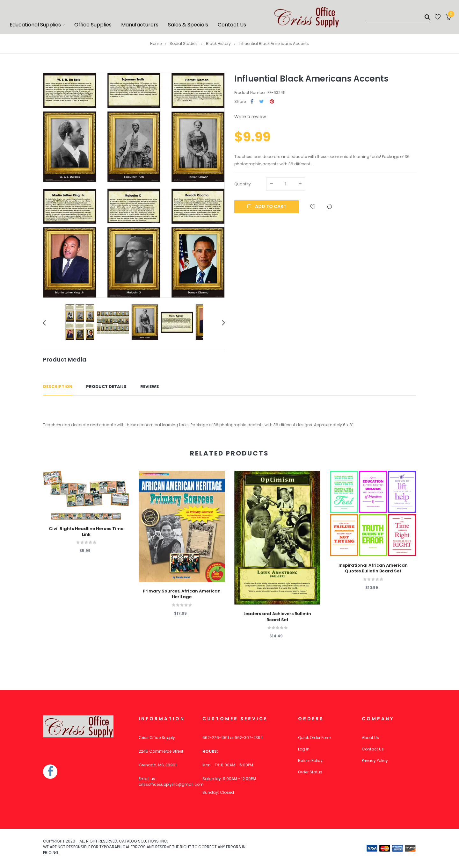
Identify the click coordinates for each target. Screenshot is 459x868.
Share (252, 102)
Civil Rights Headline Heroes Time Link (86, 532)
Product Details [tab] (106, 387)
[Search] (398, 17)
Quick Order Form (315, 738)
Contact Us (373, 749)
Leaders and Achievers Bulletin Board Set (277, 617)
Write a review (250, 117)
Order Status (310, 772)
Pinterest (272, 102)
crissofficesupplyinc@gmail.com (171, 784)
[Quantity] (286, 184)
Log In (304, 749)
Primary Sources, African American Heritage (182, 594)
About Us (370, 738)
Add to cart (267, 206)
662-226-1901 (216, 738)
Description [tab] (58, 387)
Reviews (150, 387)
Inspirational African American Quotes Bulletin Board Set (373, 568)
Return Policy (310, 760)
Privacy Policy (375, 760)
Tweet (262, 102)
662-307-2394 (249, 738)
